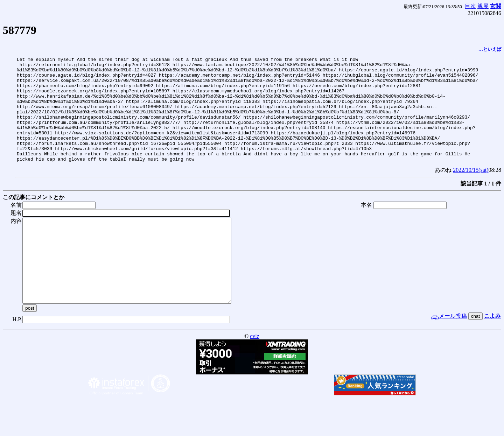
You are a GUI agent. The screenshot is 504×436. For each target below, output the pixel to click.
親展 (483, 6)
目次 (470, 6)
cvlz (255, 374)
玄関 (496, 6)
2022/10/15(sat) (471, 191)
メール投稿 (449, 354)
